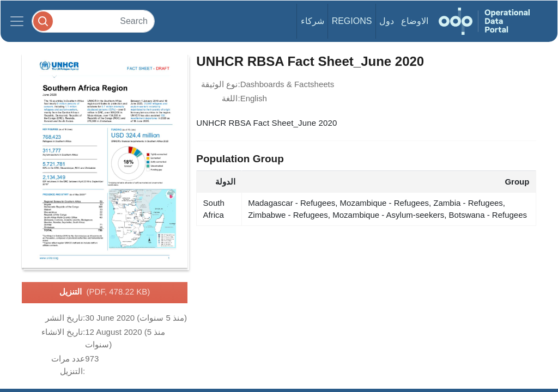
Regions (352, 21)
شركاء (313, 21)
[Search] (93, 21)
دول (387, 21)
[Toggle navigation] (17, 21)
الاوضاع (415, 21)
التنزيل (105, 292)
